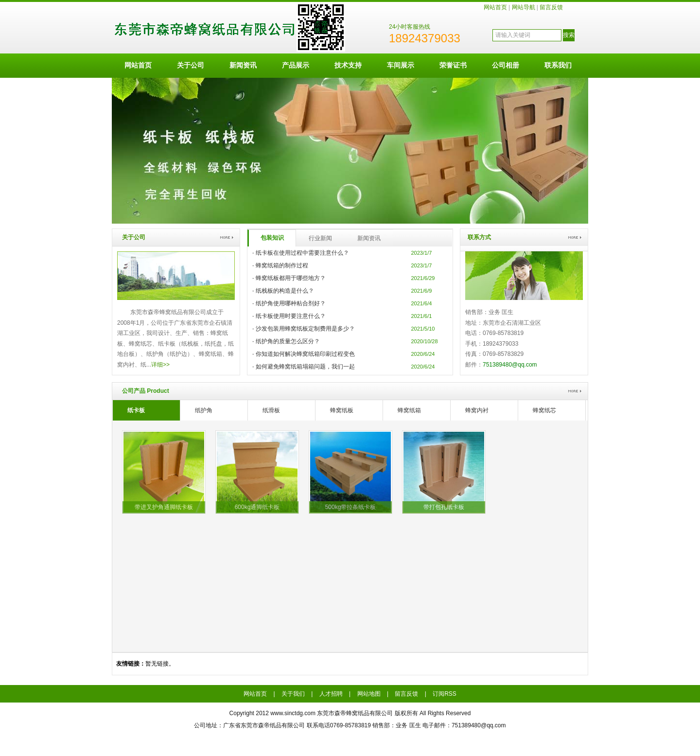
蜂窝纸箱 (409, 410)
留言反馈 (551, 7)
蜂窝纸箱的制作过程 (282, 265)
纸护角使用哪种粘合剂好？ (291, 303)
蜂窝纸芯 (544, 410)
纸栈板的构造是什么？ (285, 291)
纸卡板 (136, 410)
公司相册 (506, 65)
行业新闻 (320, 238)
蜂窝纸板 (342, 410)
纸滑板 (271, 410)
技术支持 (348, 65)
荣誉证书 (453, 65)
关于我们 (293, 694)
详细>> (160, 365)
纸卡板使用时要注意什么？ (291, 316)
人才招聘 (331, 694)
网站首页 (495, 7)
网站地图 (369, 694)
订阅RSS (445, 694)
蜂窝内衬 (477, 410)
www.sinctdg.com (293, 713)
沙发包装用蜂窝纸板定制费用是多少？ (305, 329)
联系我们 (558, 65)
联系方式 (479, 237)
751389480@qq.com (510, 365)
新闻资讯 (243, 65)
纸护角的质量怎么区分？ (288, 341)
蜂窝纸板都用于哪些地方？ (291, 278)
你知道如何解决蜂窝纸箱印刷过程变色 (305, 354)
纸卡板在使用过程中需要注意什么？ (302, 253)
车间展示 (401, 65)
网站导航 (524, 7)
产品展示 (296, 65)
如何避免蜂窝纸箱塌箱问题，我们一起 (305, 367)
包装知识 (272, 238)
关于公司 (191, 65)
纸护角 (204, 410)
